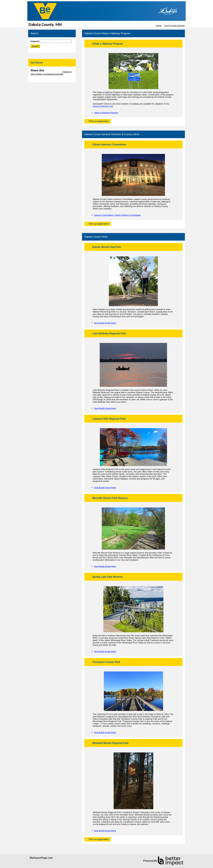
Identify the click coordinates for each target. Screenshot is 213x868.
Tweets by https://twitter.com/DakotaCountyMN (51, 73)
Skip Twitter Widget (53, 72)
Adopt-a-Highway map (103, 106)
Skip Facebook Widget (41, 79)
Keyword (35, 41)
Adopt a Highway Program (106, 112)
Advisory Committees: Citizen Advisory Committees (117, 215)
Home (159, 25)
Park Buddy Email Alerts (105, 323)
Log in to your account (174, 25)
